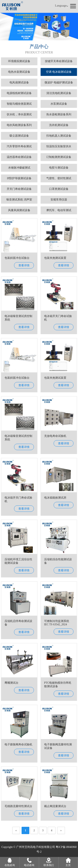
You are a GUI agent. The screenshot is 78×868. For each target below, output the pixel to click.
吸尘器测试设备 (19, 136)
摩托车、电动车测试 (59, 210)
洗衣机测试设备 (59, 125)
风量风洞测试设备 (19, 210)
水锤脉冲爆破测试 (19, 168)
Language (62, 6)
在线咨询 (10, 862)
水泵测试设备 (59, 104)
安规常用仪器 (59, 200)
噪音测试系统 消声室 (19, 200)
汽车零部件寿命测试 (19, 146)
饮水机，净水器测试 (19, 114)
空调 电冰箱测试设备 (59, 72)
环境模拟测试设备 (19, 61)
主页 (68, 862)
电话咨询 (29, 862)
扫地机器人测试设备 (59, 136)
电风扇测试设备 (19, 83)
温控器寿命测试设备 (19, 157)
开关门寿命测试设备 (19, 189)
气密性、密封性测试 (59, 178)
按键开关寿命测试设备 (59, 61)
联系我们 (49, 862)
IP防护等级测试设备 (19, 178)
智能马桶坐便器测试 (19, 104)
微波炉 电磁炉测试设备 (59, 83)
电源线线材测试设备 (19, 93)
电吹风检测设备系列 (19, 125)
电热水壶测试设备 (19, 72)
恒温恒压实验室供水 (59, 146)
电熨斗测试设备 (59, 168)
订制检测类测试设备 (59, 157)
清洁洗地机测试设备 (59, 93)
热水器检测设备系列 (59, 114)
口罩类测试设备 (59, 189)
